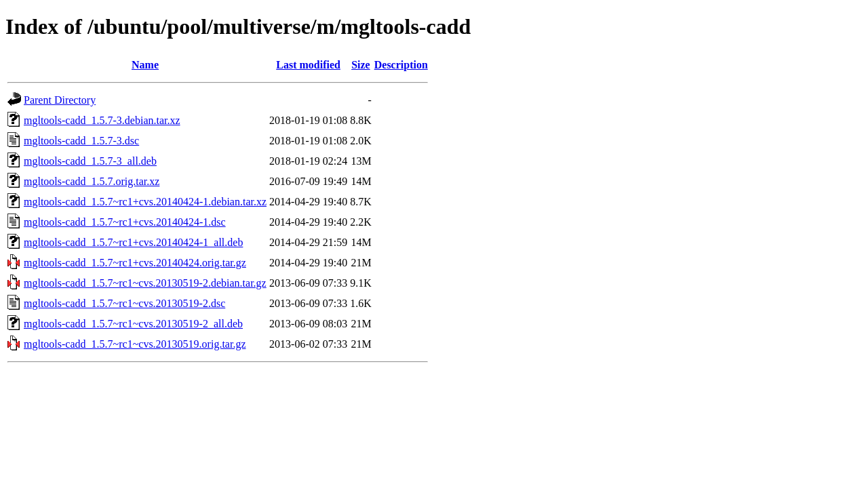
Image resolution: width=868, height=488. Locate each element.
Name (145, 65)
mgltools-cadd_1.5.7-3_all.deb (90, 161)
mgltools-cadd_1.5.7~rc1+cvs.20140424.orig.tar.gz (135, 263)
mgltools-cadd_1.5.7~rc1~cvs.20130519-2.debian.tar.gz (145, 283)
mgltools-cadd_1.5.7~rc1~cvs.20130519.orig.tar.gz (135, 344)
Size (361, 65)
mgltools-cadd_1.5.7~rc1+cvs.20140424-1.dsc (125, 222)
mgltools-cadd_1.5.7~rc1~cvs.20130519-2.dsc (124, 303)
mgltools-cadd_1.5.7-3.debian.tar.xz (102, 120)
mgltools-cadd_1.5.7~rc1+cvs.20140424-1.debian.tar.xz (145, 202)
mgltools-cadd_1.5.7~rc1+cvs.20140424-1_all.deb (133, 242)
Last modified (308, 65)
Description (401, 65)
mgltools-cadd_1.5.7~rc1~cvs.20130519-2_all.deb (133, 324)
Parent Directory (60, 100)
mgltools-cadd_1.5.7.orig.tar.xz (92, 181)
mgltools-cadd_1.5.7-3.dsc (81, 141)
